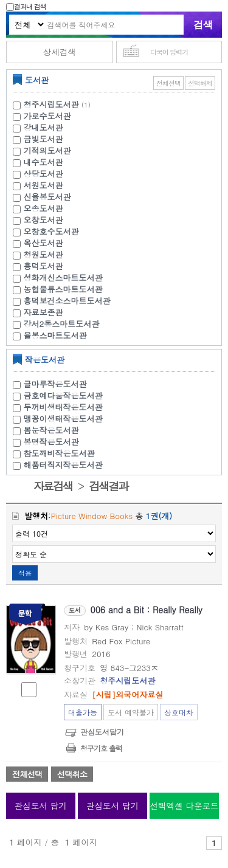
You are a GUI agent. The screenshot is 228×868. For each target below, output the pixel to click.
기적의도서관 (47, 150)
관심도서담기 (102, 732)
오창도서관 (43, 220)
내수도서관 (43, 162)
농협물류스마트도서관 (63, 289)
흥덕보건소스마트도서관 (67, 301)
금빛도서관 (43, 139)
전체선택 (168, 83)
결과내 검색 (26, 6)
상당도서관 (43, 174)
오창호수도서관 (51, 231)
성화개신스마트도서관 (63, 277)
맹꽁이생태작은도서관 (63, 418)
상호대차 (179, 712)
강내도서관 (43, 127)
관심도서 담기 (41, 806)
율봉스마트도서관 (55, 335)
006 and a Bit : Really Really (147, 610)
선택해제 (200, 83)
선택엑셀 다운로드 (184, 806)
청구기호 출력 (101, 748)
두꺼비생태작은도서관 (63, 407)
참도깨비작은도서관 (59, 453)
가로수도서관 (47, 116)
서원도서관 (43, 185)
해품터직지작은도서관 (63, 465)
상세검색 (60, 52)
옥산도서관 (43, 243)
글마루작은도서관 (55, 384)
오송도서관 (43, 208)
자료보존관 (43, 312)
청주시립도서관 (51, 104)
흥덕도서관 (43, 266)
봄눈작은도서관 (51, 430)
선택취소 (72, 774)
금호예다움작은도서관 (63, 395)
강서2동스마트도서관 (62, 324)
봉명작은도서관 (51, 442)
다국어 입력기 (169, 52)
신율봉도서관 (47, 197)
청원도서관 (43, 254)
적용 (25, 573)
